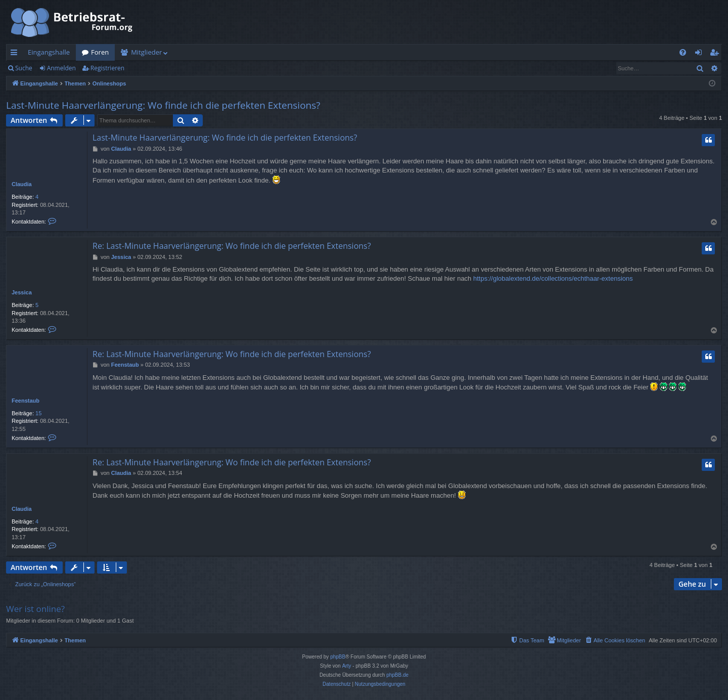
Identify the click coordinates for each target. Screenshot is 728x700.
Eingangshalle (49, 52)
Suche (24, 68)
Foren (100, 52)
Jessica (22, 292)
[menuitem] (683, 52)
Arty (347, 666)
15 (38, 413)
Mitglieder (146, 52)
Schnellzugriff (16, 54)
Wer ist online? (35, 609)
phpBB (338, 657)
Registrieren (107, 68)
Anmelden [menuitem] (701, 54)
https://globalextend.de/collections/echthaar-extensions (553, 278)
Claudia (22, 184)
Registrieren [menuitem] (716, 54)
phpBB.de (397, 675)
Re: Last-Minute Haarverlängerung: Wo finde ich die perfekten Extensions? (232, 246)
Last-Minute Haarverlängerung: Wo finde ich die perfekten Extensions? (163, 105)
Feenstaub (26, 401)
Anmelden (61, 68)
